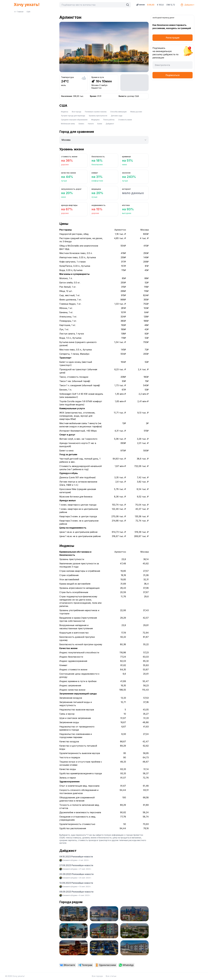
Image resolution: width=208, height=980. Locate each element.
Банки (100, 124)
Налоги (91, 124)
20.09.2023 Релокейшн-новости (76, 874)
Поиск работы (109, 120)
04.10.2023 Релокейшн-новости (76, 857)
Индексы (65, 112)
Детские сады (117, 116)
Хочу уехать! (27, 5)
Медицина (95, 120)
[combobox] (93, 5)
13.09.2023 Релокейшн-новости (76, 883)
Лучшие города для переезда (73, 116)
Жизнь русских (136, 112)
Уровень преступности (98, 116)
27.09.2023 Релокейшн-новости (76, 865)
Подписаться (173, 75)
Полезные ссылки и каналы (96, 112)
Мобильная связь (68, 124)
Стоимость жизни (125, 120)
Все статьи (111, 976)
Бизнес (81, 124)
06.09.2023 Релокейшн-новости (76, 892)
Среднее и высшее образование (74, 120)
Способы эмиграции (118, 112)
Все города (77, 112)
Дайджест (187, 5)
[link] (68, 965)
